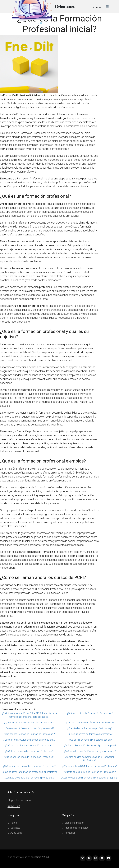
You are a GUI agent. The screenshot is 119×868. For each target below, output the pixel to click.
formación (69, 833)
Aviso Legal (15, 833)
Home (12, 823)
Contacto (14, 828)
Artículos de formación (75, 828)
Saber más (14, 806)
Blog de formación (73, 823)
